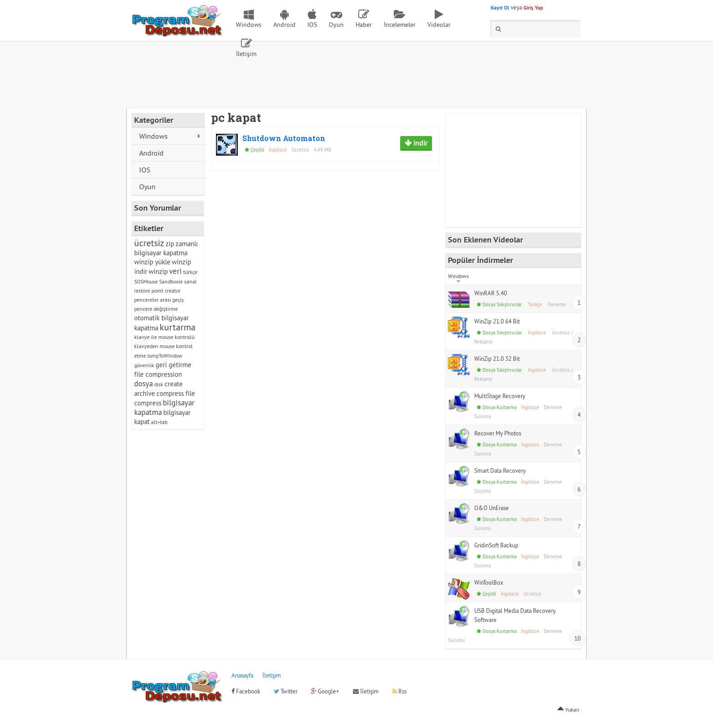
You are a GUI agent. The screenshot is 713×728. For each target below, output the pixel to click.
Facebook (246, 691)
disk (159, 384)
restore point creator (157, 291)
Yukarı (568, 710)
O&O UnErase (492, 508)
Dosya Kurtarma (500, 407)
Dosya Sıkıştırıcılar (502, 304)
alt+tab (159, 422)
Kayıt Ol (500, 8)
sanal (191, 281)
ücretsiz (149, 243)
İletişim (246, 54)
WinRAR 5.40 (491, 293)
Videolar (439, 25)
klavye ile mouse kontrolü (164, 337)
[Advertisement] (356, 83)
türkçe (190, 272)
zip (170, 244)
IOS (312, 25)
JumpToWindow (165, 356)
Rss (399, 691)
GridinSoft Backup (496, 545)
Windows (249, 25)
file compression (158, 374)
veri (176, 271)
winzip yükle (152, 262)
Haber (364, 25)
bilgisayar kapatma (164, 407)
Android (284, 25)
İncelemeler (400, 25)
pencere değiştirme (156, 309)
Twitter (286, 691)
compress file (176, 393)
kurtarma (178, 327)
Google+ (325, 691)
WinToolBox (489, 582)
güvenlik (144, 365)
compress (148, 403)
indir (419, 143)
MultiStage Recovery (500, 396)
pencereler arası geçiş (159, 300)
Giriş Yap (533, 8)
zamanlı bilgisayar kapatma (166, 248)
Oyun (336, 25)
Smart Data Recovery (500, 470)
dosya (143, 384)
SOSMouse (146, 281)
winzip (158, 271)
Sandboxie (171, 281)
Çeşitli (257, 150)
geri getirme (173, 365)
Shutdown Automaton (284, 138)
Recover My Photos (498, 433)
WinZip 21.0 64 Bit (497, 321)
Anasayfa (242, 675)
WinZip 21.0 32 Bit (497, 359)
